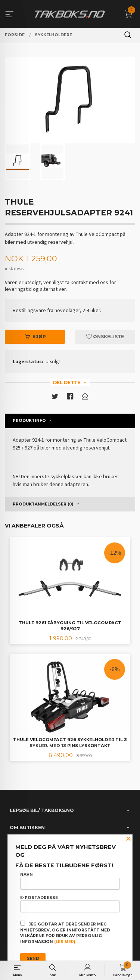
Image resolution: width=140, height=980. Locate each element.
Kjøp (35, 337)
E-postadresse (70, 904)
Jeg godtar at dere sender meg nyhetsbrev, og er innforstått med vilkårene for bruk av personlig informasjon (65, 932)
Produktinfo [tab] (29, 421)
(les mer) (65, 942)
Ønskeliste (105, 337)
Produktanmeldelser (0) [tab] (43, 504)
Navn (70, 881)
